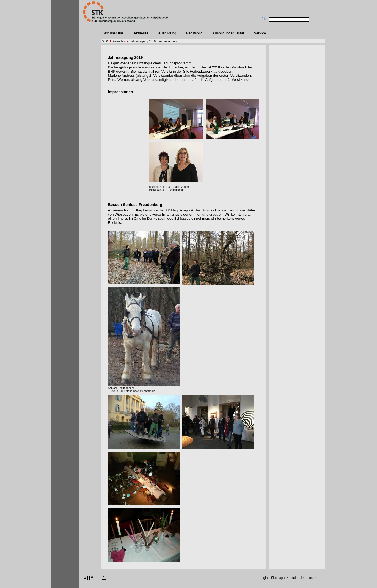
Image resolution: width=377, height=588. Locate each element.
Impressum (309, 578)
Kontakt (292, 578)
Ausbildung (167, 33)
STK (105, 41)
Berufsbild (194, 33)
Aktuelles (141, 33)
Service (260, 33)
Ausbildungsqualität (228, 33)
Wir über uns (114, 33)
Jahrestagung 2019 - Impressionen (153, 41)
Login (264, 578)
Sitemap (277, 578)
